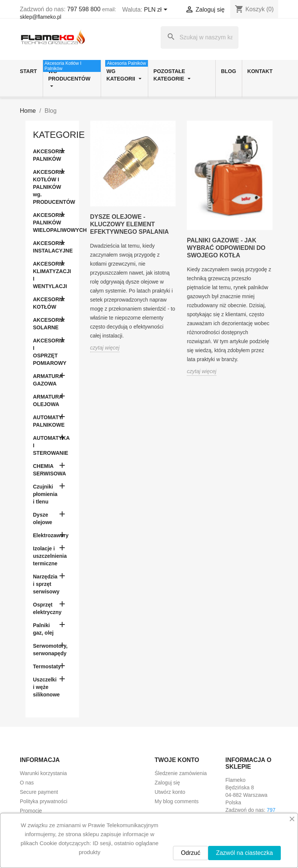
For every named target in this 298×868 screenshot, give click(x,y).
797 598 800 (84, 9)
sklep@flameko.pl (41, 17)
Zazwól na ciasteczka (244, 853)
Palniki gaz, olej (43, 629)
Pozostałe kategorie (172, 75)
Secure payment (39, 792)
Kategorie (59, 135)
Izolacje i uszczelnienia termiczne (50, 556)
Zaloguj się (167, 783)
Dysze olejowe (42, 518)
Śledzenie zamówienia (181, 773)
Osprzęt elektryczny (47, 608)
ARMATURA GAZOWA (48, 380)
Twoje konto (177, 760)
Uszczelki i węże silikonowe (46, 687)
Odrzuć (191, 853)
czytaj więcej (105, 348)
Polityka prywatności (44, 801)
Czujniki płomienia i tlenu (45, 494)
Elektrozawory (51, 535)
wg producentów (72, 75)
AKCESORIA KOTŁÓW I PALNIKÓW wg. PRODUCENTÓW (52, 187)
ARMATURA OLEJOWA (48, 400)
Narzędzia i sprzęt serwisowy (46, 584)
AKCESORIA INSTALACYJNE (52, 247)
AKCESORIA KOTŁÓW (49, 303)
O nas (27, 783)
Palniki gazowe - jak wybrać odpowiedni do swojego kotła (226, 248)
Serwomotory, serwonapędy (50, 650)
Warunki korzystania (43, 773)
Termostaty (47, 666)
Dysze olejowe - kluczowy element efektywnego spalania (130, 224)
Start (28, 71)
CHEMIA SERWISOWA (49, 470)
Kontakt (260, 71)
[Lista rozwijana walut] (157, 10)
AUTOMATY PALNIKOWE (49, 421)
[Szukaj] (200, 37)
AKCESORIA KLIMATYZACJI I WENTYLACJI (52, 275)
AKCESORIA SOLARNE (49, 324)
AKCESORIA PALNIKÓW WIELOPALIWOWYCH (52, 223)
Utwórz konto (170, 792)
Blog (228, 71)
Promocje (31, 811)
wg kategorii (127, 71)
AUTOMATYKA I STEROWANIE (51, 445)
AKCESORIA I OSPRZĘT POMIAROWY (50, 352)
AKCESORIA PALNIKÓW (49, 155)
